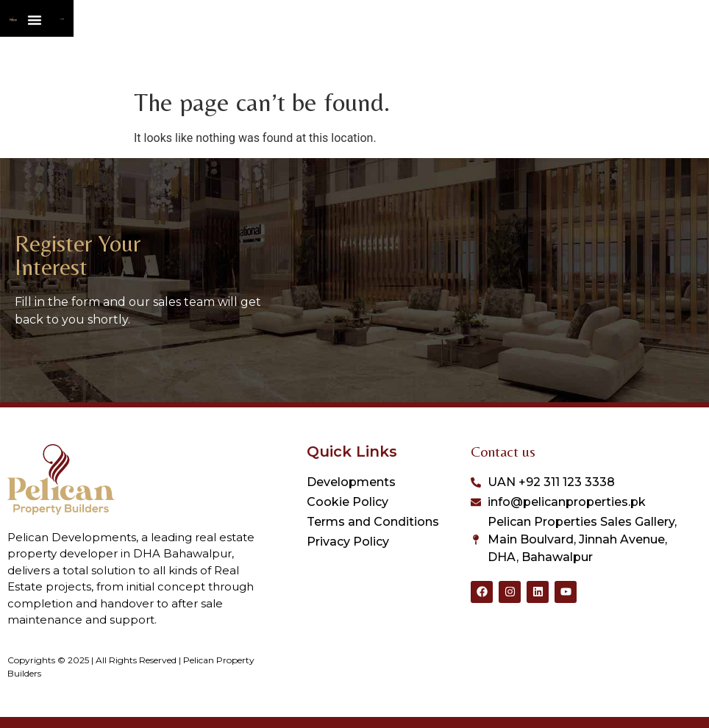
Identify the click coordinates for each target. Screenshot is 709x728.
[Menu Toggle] (389, 45)
